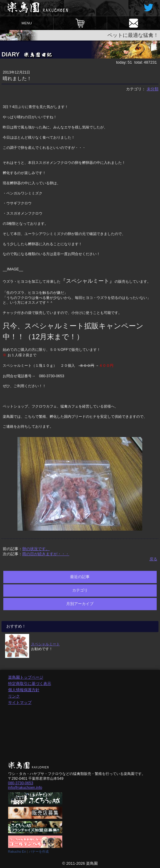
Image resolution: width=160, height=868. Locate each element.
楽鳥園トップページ (26, 677)
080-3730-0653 (21, 783)
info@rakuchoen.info (25, 788)
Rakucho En (17, 851)
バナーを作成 (39, 851)
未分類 (153, 89)
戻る (153, 559)
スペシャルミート (45, 644)
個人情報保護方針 (24, 690)
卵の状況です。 (36, 549)
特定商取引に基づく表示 (30, 684)
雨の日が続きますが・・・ (46, 554)
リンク (14, 696)
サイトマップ (20, 702)
